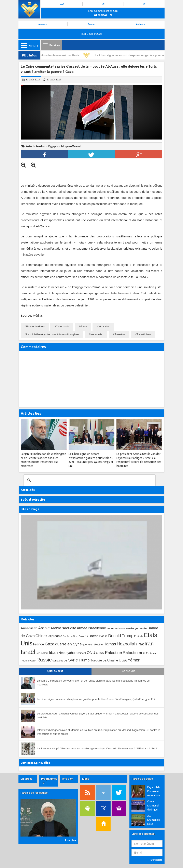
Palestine (120, 334)
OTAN (100, 653)
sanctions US (60, 661)
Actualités (28, 490)
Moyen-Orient (71, 146)
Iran (149, 644)
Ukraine (112, 660)
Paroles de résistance (34, 793)
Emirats (139, 636)
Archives (140, 24)
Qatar (33, 661)
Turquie (96, 660)
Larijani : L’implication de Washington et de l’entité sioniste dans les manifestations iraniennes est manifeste (94, 683)
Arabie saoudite (63, 628)
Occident (81, 653)
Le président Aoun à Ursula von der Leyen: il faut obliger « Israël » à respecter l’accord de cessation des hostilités (98, 715)
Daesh (103, 636)
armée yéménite (136, 628)
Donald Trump (121, 636)
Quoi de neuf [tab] (55, 671)
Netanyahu (97, 334)
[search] (89, 480)
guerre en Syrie (68, 644)
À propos (43, 24)
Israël (28, 652)
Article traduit (36, 146)
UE (104, 661)
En (103, 4)
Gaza (83, 326)
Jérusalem (104, 326)
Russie (44, 660)
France (39, 644)
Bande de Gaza (35, 326)
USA (123, 660)
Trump (84, 660)
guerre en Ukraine (93, 645)
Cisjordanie (62, 326)
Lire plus (71, 840)
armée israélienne (91, 628)
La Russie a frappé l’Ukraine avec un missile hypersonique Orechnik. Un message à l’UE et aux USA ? (97, 748)
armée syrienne (116, 628)
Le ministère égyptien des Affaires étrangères (53, 334)
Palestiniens (144, 334)
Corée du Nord (71, 636)
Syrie (73, 660)
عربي (62, 4)
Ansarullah (29, 628)
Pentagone (152, 653)
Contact (92, 24)
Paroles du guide (142, 779)
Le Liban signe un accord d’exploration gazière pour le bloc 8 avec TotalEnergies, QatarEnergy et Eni (96, 699)
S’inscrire (157, 860)
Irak (141, 644)
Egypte (53, 146)
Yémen (134, 660)
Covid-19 (83, 636)
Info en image (30, 509)
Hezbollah (127, 644)
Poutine (25, 661)
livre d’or (67, 779)
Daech (94, 636)
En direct (26, 779)
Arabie (44, 628)
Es (144, 4)
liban (53, 653)
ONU (91, 653)
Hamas (110, 644)
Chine (41, 636)
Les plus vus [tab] (128, 671)
